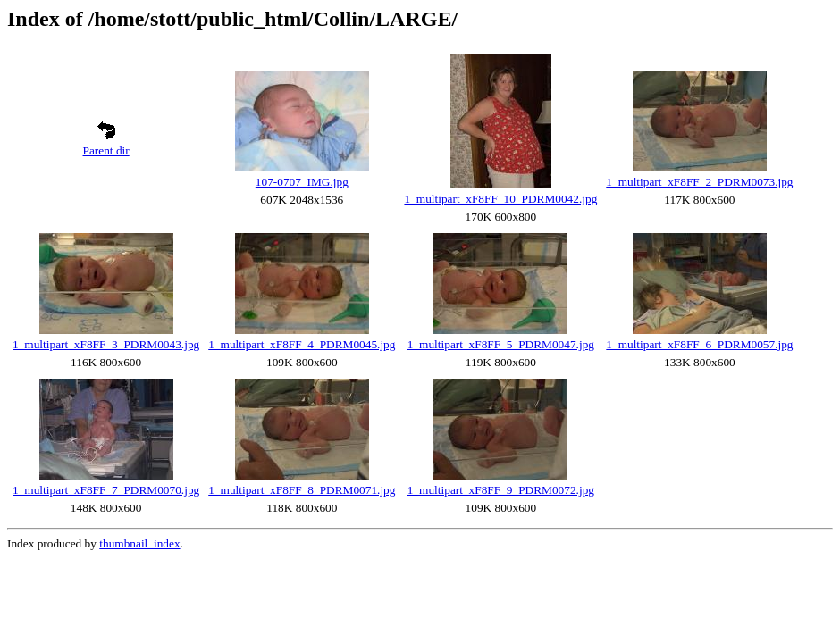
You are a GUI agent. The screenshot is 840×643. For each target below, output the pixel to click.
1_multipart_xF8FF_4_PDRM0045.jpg (302, 344)
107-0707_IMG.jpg (302, 182)
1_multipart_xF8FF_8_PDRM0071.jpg (302, 490)
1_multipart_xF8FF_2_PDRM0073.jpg (699, 182)
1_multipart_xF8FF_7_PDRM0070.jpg (106, 490)
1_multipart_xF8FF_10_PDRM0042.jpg (500, 199)
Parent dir (106, 150)
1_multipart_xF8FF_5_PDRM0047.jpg (501, 344)
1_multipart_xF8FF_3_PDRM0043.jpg (106, 344)
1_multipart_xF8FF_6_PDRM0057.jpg (699, 344)
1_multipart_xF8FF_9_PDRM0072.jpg (501, 490)
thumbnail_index (139, 543)
